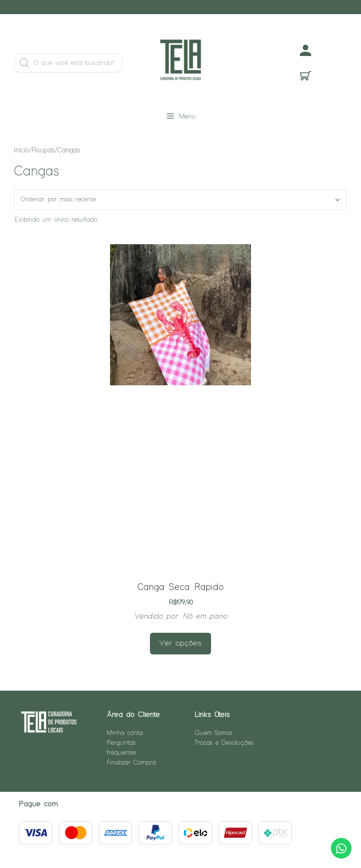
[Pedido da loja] (180, 200)
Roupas (43, 150)
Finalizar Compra (131, 763)
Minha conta (125, 733)
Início (22, 150)
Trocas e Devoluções (224, 743)
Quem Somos (213, 733)
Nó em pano (205, 617)
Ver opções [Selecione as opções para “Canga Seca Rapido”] (180, 643)
